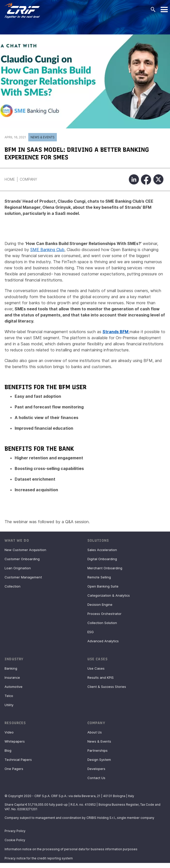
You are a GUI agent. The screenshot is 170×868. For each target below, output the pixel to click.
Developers (96, 769)
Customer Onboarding (22, 559)
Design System (99, 760)
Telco (9, 696)
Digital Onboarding (102, 559)
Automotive (14, 687)
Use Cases (96, 668)
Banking (11, 668)
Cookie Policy (15, 840)
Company (28, 179)
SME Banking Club (47, 250)
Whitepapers (15, 741)
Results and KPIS (101, 677)
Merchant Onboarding (105, 568)
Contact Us (96, 778)
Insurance (12, 677)
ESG (91, 632)
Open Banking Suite (103, 586)
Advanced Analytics (103, 641)
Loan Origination (18, 568)
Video (9, 732)
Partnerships (98, 750)
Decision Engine (100, 605)
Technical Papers (18, 760)
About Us (95, 732)
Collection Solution (102, 623)
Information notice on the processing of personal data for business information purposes (71, 849)
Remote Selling (99, 577)
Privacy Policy (15, 831)
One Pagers (14, 769)
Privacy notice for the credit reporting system (39, 858)
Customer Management (23, 577)
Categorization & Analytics (109, 595)
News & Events (43, 137)
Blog (8, 750)
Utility (9, 705)
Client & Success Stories (107, 687)
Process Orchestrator (104, 614)
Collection (13, 586)
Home (10, 179)
